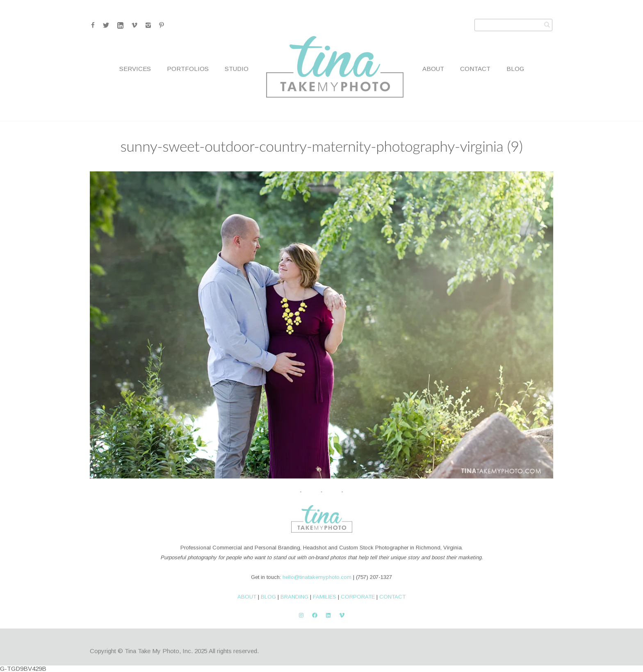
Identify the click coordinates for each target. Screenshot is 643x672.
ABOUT (247, 597)
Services (135, 69)
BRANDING (294, 597)
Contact (475, 69)
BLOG (268, 597)
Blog (515, 69)
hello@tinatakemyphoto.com (317, 577)
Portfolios (188, 69)
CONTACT (392, 597)
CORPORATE (358, 597)
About (433, 69)
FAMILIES (325, 597)
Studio (237, 69)
